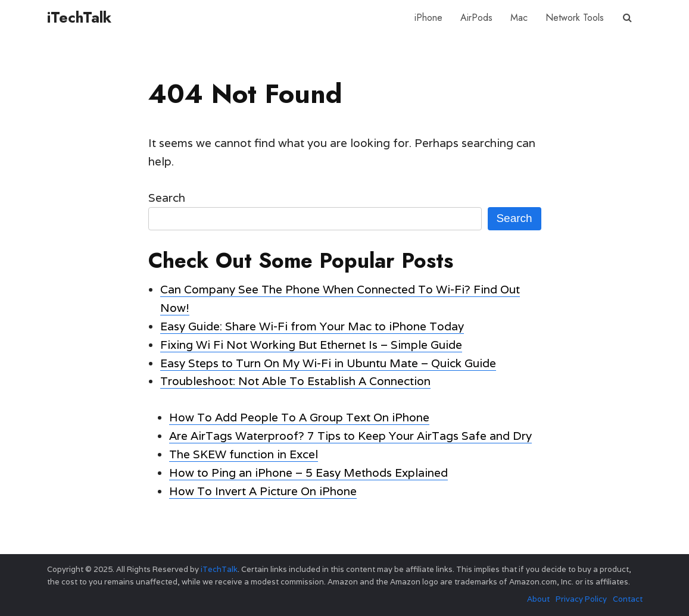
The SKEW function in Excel (244, 454)
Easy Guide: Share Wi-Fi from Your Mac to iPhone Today (312, 326)
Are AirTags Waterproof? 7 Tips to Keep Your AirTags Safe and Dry (350, 436)
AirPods (476, 18)
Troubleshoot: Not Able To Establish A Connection (295, 381)
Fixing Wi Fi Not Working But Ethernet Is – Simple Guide (311, 345)
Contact (628, 599)
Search (167, 198)
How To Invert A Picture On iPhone (263, 491)
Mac (519, 18)
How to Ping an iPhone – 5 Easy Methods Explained (308, 473)
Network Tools (575, 18)
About (538, 599)
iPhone (428, 18)
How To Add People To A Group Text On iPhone (299, 417)
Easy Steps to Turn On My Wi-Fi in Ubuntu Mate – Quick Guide (328, 363)
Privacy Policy (581, 599)
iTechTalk (79, 17)
